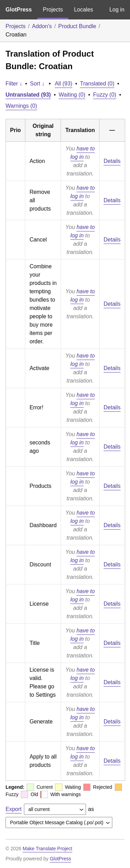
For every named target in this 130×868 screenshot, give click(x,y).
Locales (83, 10)
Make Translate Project (47, 849)
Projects (53, 10)
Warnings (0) (21, 106)
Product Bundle (77, 26)
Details (112, 161)
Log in (117, 10)
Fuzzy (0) (105, 95)
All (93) (64, 84)
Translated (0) (97, 84)
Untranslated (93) (28, 95)
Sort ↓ (37, 84)
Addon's (42, 26)
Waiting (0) (72, 95)
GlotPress (19, 10)
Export (14, 809)
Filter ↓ (14, 84)
